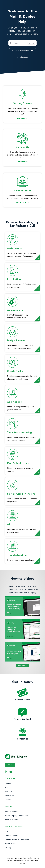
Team (7, 788)
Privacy (8, 848)
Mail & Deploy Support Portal (18, 816)
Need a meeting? (12, 812)
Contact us (23, 739)
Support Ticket (23, 700)
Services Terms (12, 836)
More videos (22, 665)
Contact (10, 765)
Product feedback (23, 719)
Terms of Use (11, 844)
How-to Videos (11, 820)
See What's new (22, 57)
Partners (9, 792)
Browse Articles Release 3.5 (23, 50)
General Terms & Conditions (17, 840)
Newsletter (10, 796)
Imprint (8, 799)
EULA (7, 832)
